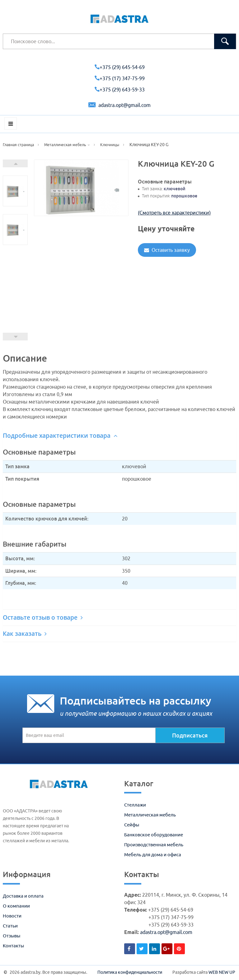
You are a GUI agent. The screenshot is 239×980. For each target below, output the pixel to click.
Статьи (10, 926)
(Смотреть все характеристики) (174, 213)
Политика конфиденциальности (130, 972)
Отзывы (12, 936)
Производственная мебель (154, 845)
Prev (15, 337)
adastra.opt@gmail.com (119, 105)
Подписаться (190, 735)
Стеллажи (135, 805)
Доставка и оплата (23, 896)
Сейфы (132, 825)
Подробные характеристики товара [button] (60, 436)
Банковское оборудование (154, 835)
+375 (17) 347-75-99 (120, 78)
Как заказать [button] (25, 634)
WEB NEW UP (222, 972)
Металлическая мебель (150, 815)
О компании (16, 906)
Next (15, 163)
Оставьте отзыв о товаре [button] (43, 617)
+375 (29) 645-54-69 (120, 67)
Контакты (13, 946)
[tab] (119, 436)
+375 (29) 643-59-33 (120, 90)
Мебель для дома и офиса (153, 855)
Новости (12, 916)
